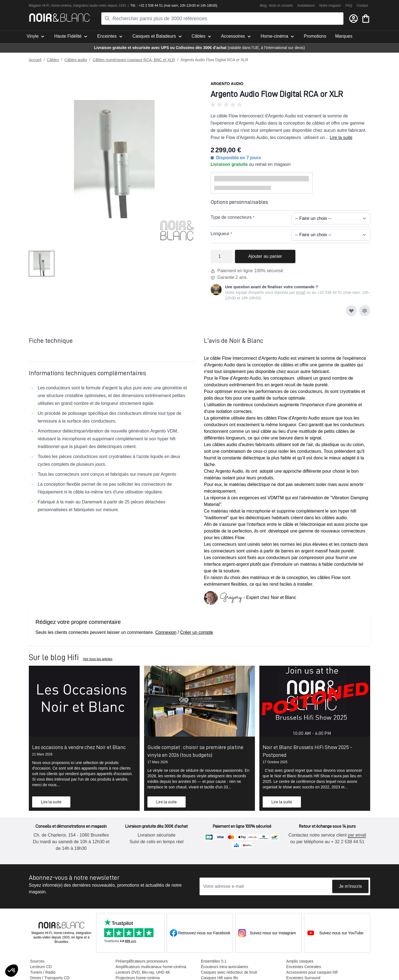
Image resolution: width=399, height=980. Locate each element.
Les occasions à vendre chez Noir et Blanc (79, 747)
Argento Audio (227, 84)
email (301, 292)
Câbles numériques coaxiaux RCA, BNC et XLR (134, 60)
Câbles (53, 60)
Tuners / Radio (43, 972)
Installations (306, 6)
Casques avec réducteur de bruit (229, 972)
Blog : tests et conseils (276, 6)
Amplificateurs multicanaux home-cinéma (151, 967)
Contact (362, 6)
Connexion (166, 632)
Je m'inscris (350, 886)
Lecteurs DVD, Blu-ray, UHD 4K (143, 972)
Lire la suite (341, 137)
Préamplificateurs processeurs (141, 961)
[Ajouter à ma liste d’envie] (351, 311)
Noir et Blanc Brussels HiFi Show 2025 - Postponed (307, 751)
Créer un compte (197, 632)
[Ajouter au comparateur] (365, 311)
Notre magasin (330, 6)
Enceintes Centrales (303, 967)
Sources (37, 961)
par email (357, 835)
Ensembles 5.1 (213, 961)
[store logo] (59, 18)
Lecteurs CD (41, 967)
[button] (290, 105)
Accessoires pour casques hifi (312, 972)
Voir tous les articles (98, 659)
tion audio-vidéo (95, 6)
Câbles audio (76, 60)
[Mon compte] (354, 19)
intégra (78, 6)
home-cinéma (61, 6)
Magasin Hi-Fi (39, 6)
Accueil (35, 60)
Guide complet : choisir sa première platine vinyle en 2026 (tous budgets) (195, 751)
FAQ (349, 6)
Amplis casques (300, 961)
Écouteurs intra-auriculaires (224, 967)
